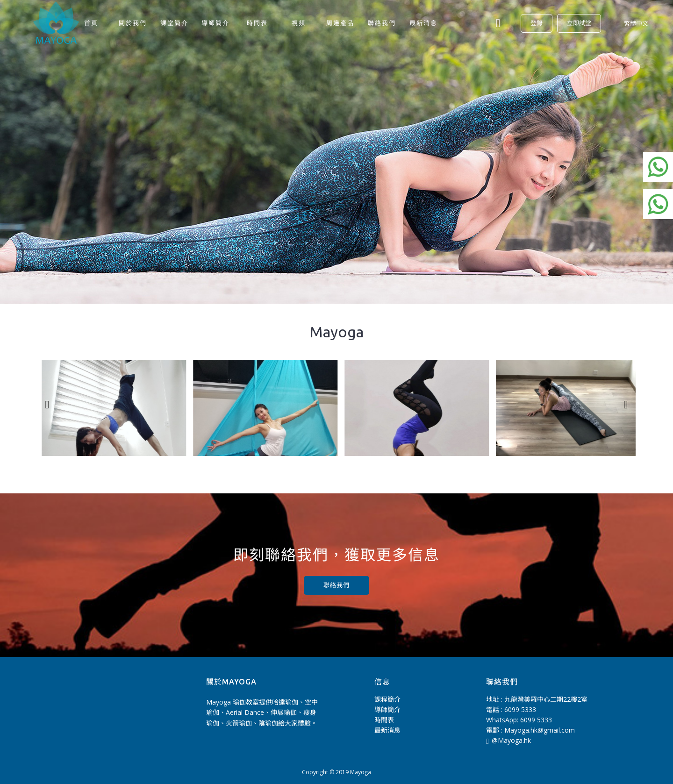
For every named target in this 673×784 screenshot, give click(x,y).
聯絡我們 (336, 585)
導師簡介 (387, 709)
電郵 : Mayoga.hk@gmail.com (530, 730)
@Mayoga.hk (508, 741)
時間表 (384, 720)
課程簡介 (387, 699)
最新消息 (387, 730)
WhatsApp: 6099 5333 (519, 720)
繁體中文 (636, 24)
